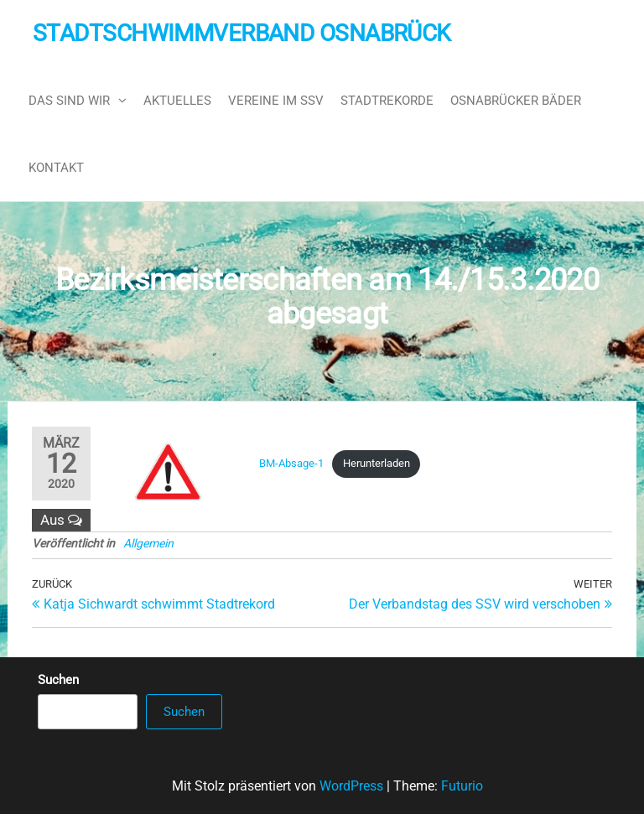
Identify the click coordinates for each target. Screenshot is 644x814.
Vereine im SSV (276, 101)
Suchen (58, 680)
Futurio (462, 786)
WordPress (351, 786)
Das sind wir (69, 101)
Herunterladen (377, 463)
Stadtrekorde (387, 101)
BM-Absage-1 (291, 463)
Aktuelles (177, 101)
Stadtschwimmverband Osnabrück (242, 33)
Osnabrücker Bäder (516, 101)
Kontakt (56, 168)
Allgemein (148, 543)
